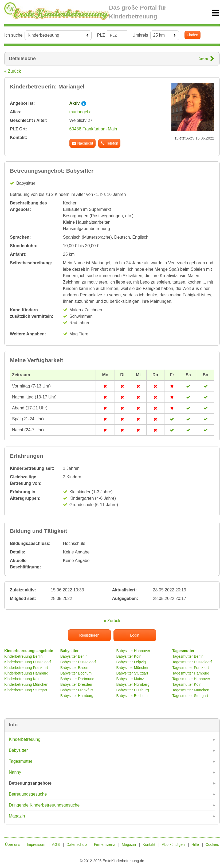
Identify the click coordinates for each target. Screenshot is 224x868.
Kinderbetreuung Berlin (23, 656)
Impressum (36, 844)
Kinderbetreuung (25, 739)
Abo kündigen (173, 844)
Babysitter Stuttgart (132, 673)
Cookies (212, 844)
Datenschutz (77, 844)
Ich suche (13, 35)
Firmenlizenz (105, 844)
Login (135, 635)
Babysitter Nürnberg (133, 684)
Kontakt (149, 844)
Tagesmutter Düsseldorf (192, 662)
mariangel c (80, 112)
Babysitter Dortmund (77, 679)
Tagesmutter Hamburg (191, 673)
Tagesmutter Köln (187, 684)
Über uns (13, 844)
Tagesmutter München (191, 690)
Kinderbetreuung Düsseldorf (27, 662)
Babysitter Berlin (74, 656)
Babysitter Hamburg (77, 696)
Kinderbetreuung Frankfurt (27, 668)
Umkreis (140, 35)
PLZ (101, 35)
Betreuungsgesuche (28, 794)
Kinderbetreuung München (26, 684)
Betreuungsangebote (30, 783)
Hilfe (195, 844)
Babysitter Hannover (133, 651)
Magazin (17, 816)
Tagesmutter (21, 761)
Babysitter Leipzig (131, 662)
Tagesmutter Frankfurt (190, 668)
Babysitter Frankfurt (77, 690)
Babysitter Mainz (130, 679)
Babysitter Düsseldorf (78, 662)
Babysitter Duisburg (133, 690)
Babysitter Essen (74, 668)
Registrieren (89, 635)
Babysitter (18, 750)
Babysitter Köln (129, 656)
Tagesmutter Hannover (191, 679)
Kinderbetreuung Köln (22, 679)
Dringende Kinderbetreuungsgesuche (44, 805)
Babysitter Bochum (76, 673)
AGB (56, 844)
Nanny (15, 772)
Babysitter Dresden (76, 684)
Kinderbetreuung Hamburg (26, 673)
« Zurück (13, 71)
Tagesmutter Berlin (188, 656)
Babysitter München (133, 668)
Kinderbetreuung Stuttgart (26, 690)
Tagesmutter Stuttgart (190, 696)
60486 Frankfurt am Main (93, 129)
